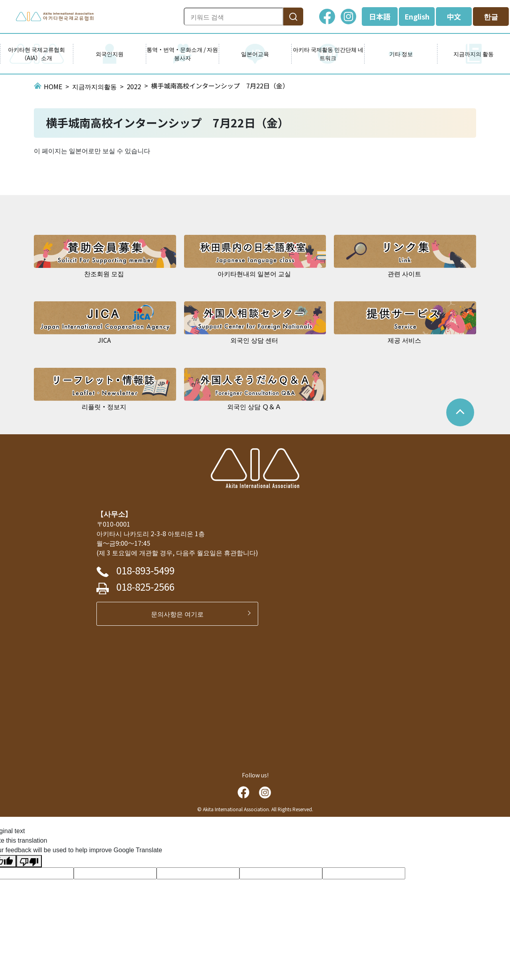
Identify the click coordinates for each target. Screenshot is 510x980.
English (417, 16)
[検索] (293, 17)
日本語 (380, 16)
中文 (454, 16)
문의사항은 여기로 (180, 614)
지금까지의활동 (94, 86)
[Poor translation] (29, 861)
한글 (491, 16)
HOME (53, 86)
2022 (134, 86)
